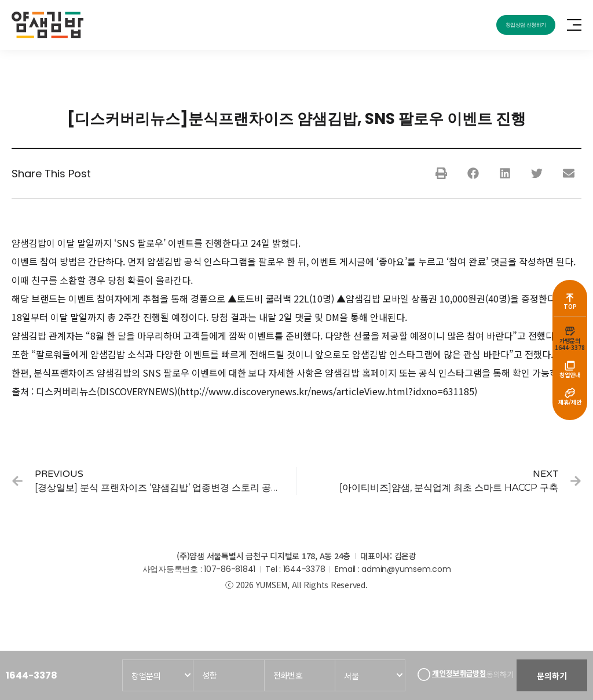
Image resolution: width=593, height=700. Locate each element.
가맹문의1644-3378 (570, 344)
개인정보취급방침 (455, 670)
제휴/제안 (570, 406)
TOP (570, 305)
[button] (441, 174)
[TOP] (570, 294)
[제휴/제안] (570, 396)
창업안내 (570, 377)
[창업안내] (570, 367)
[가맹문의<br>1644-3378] (570, 330)
